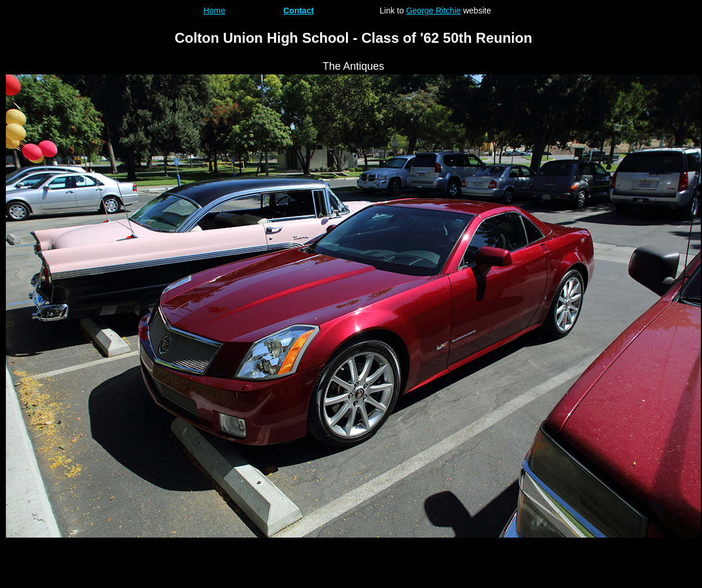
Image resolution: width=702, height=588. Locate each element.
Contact (299, 11)
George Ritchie (433, 11)
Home (214, 11)
